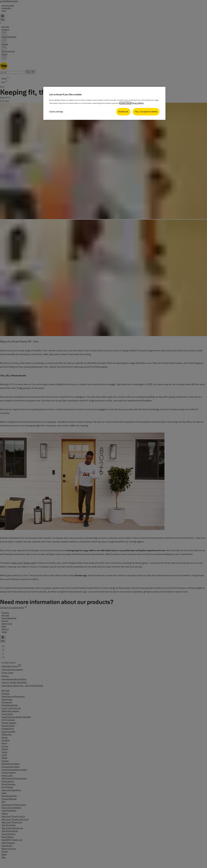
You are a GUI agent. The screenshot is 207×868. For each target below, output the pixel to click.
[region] (104, 103)
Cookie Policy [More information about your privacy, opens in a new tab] (125, 103)
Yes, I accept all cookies (146, 112)
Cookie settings (56, 111)
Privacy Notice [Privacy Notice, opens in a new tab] (138, 103)
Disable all (123, 112)
